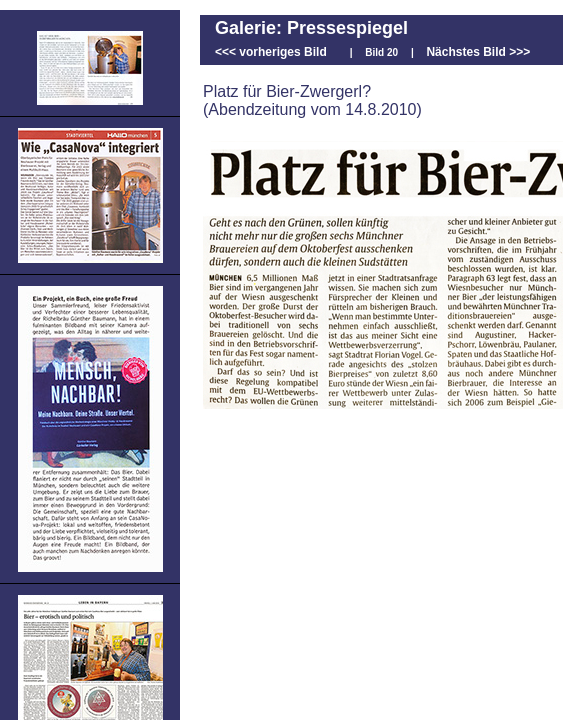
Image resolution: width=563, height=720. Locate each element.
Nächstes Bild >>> (478, 52)
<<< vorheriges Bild (271, 52)
